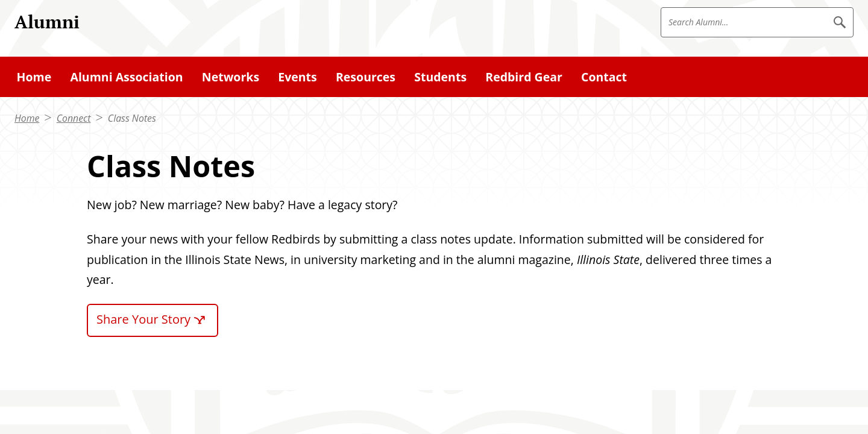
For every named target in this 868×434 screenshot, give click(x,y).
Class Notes (132, 118)
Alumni (47, 21)
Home (27, 118)
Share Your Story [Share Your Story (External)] (143, 319)
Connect (74, 118)
